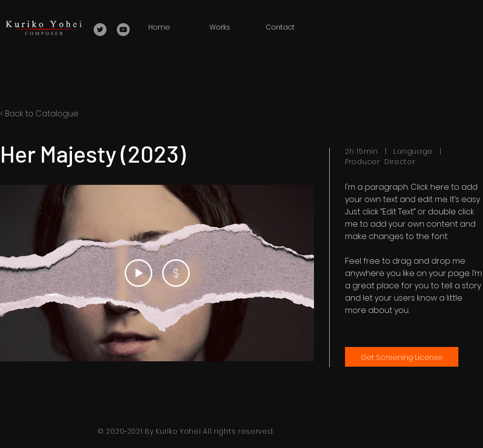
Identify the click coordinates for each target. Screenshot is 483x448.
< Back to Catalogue (39, 114)
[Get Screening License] (402, 357)
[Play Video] (138, 273)
